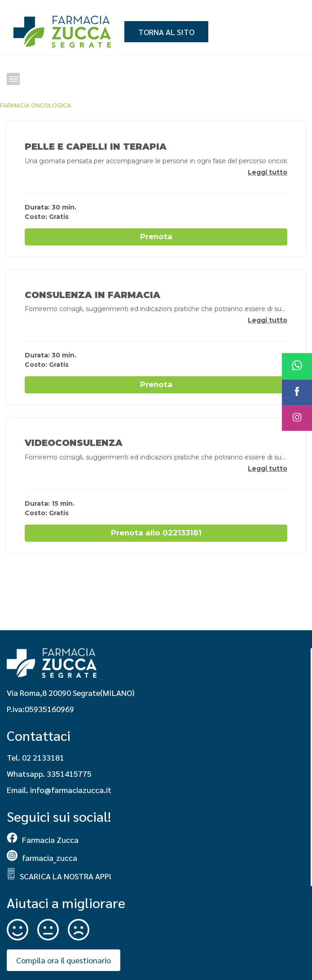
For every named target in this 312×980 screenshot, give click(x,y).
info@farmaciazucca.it (71, 790)
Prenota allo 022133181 (156, 533)
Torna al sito (166, 32)
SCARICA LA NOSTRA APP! (59, 876)
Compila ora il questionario (64, 960)
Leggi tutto (268, 172)
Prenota (156, 236)
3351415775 (69, 773)
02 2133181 (43, 757)
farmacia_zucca (42, 857)
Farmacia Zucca (43, 840)
